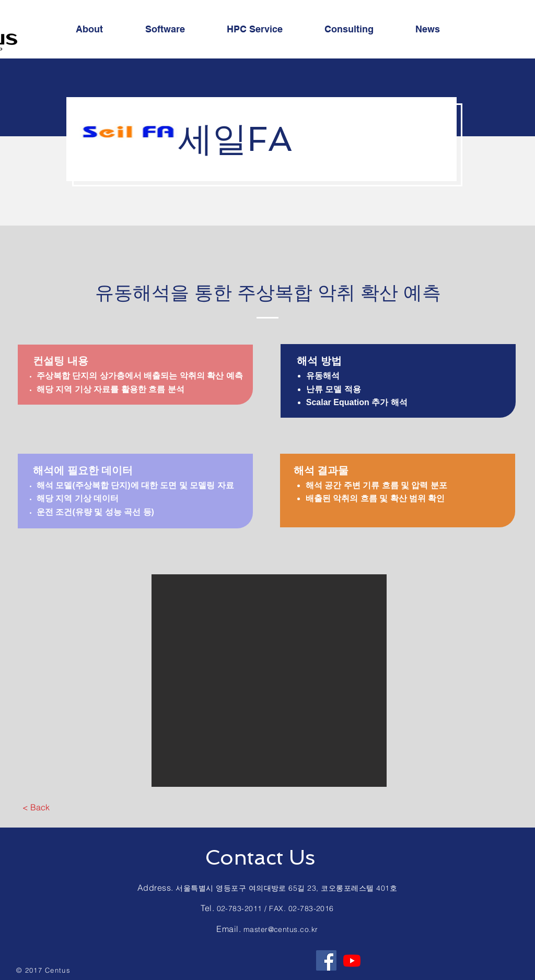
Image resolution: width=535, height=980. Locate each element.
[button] (269, 681)
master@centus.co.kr (281, 929)
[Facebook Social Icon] (326, 960)
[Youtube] (352, 960)
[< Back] (36, 807)
